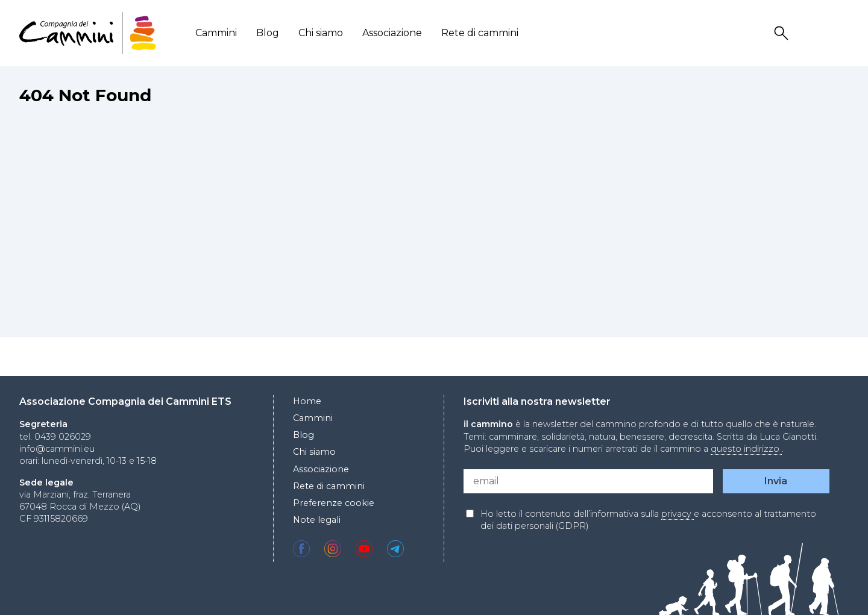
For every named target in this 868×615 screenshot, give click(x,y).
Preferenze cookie (334, 503)
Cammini (216, 33)
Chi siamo (321, 33)
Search (783, 33)
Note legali (317, 520)
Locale (841, 33)
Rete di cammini (480, 33)
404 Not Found (85, 95)
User (812, 33)
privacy (678, 514)
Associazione (392, 33)
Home (307, 401)
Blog (268, 33)
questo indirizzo (746, 449)
